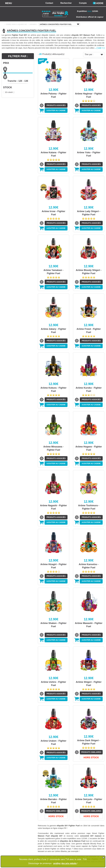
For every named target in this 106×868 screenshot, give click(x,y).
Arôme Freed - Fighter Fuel (89, 331)
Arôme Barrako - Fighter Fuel (53, 801)
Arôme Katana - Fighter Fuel (53, 154)
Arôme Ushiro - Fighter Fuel (54, 684)
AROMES (33, 24)
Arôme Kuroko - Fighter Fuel (89, 389)
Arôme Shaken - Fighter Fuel (53, 625)
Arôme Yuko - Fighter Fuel (89, 154)
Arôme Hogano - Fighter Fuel (89, 448)
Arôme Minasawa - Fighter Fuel (54, 448)
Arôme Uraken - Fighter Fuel (54, 742)
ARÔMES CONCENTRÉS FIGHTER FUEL (59, 24)
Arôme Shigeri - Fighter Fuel (89, 684)
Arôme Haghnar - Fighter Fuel (89, 95)
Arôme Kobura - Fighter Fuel (54, 389)
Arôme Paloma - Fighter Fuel (53, 95)
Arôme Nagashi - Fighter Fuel (53, 507)
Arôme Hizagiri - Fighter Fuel (54, 566)
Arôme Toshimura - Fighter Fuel (89, 507)
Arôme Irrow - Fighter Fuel (53, 213)
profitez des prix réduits (65, 863)
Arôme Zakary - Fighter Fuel (53, 331)
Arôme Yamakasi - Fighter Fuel (53, 272)
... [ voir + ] (100, 48)
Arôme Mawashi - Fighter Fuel (89, 625)
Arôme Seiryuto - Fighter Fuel (89, 801)
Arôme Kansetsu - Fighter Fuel (89, 566)
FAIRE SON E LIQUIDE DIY (17, 24)
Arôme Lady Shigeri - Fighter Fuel (89, 213)
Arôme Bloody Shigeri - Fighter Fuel (89, 272)
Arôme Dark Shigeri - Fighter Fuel (89, 742)
